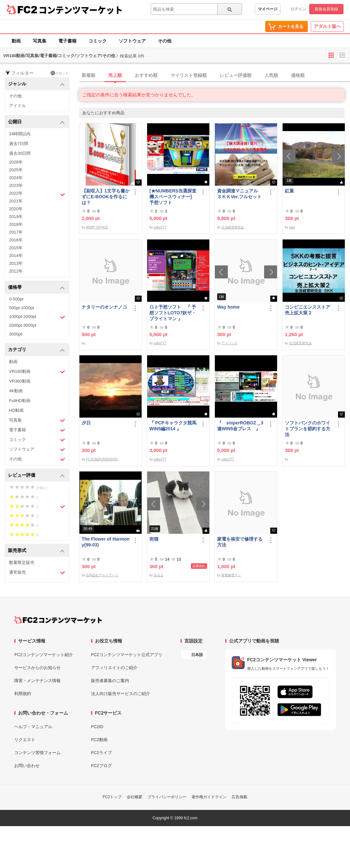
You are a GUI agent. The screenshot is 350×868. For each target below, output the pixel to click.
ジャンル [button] (36, 84)
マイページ (268, 9)
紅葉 (289, 191)
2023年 (16, 185)
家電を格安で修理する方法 (240, 542)
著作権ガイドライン (209, 797)
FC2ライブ (101, 753)
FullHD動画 (20, 401)
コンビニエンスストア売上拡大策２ (308, 310)
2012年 (16, 271)
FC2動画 (99, 740)
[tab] (215, 76)
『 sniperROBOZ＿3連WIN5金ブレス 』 (240, 426)
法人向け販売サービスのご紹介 (121, 694)
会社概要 (134, 797)
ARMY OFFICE (97, 227)
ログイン (298, 9)
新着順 (88, 75)
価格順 (298, 75)
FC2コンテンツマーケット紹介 (44, 655)
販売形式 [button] (36, 551)
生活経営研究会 (233, 227)
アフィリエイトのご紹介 (114, 668)
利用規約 (23, 694)
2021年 (16, 201)
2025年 (16, 170)
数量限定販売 (22, 562)
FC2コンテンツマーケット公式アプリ (127, 655)
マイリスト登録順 (189, 75)
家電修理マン (231, 575)
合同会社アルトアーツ (102, 575)
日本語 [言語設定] (197, 655)
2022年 (37, 194)
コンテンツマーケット (81, 10)
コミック (98, 41)
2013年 (16, 263)
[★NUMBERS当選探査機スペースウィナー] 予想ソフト (173, 197)
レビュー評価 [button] (36, 476)
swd (292, 227)
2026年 (16, 162)
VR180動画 (37, 372)
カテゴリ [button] (36, 350)
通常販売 (37, 573)
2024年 (16, 178)
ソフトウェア (132, 41)
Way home (228, 307)
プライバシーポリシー (167, 797)
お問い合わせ (27, 766)
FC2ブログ (101, 766)
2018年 (16, 224)
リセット (59, 73)
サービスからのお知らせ (37, 668)
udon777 (160, 227)
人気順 (271, 75)
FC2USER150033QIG (102, 459)
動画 (16, 41)
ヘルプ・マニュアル (33, 727)
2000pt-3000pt (23, 325)
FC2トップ (112, 797)
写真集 (40, 41)
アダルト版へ (327, 26)
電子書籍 (67, 41)
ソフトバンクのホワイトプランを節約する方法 (308, 429)
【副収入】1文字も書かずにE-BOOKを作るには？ (106, 197)
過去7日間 (19, 144)
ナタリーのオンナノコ (104, 307)
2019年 (16, 217)
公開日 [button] (36, 122)
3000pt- (16, 334)
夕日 (86, 423)
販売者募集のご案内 (110, 681)
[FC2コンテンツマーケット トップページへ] (58, 620)
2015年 (16, 248)
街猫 (154, 539)
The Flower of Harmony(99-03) (106, 542)
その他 (165, 41)
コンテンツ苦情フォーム (37, 753)
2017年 (16, 232)
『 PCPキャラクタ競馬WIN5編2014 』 (173, 426)
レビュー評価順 (236, 75)
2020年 (16, 209)
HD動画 (16, 410)
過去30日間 (20, 153)
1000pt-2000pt (37, 317)
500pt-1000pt (22, 308)
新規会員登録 (326, 9)
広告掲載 (239, 797)
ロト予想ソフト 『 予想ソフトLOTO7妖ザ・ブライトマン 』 (173, 313)
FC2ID (97, 727)
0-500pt (16, 299)
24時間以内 (20, 134)
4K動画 (16, 391)
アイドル (17, 106)
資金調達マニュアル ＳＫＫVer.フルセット (240, 194)
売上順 (115, 75)
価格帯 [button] (36, 288)
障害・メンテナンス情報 (37, 681)
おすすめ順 (146, 75)
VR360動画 (20, 381)
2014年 (16, 256)
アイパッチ (229, 343)
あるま (158, 575)
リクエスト (25, 740)
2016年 (16, 240)
